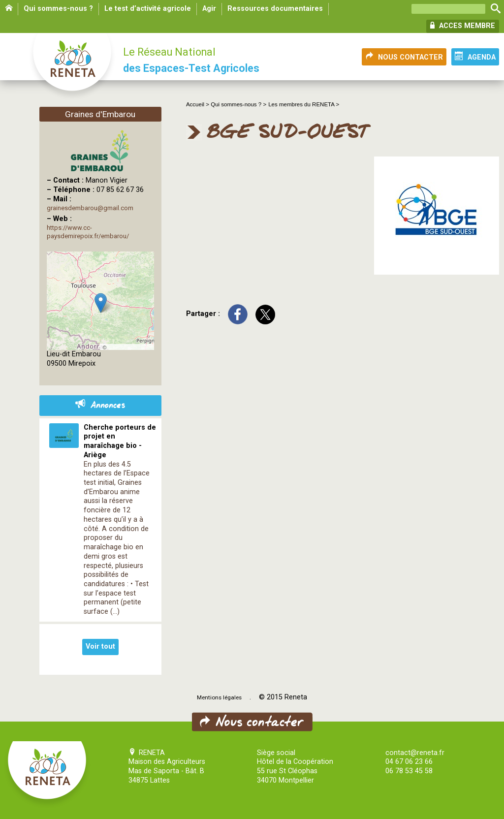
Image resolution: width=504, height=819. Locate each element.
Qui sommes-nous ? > (238, 104)
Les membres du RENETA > (304, 104)
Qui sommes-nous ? (58, 9)
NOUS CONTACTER (404, 57)
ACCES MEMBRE (463, 26)
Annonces (100, 406)
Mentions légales (219, 697)
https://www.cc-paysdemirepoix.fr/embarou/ (88, 232)
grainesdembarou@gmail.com (90, 208)
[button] (101, 303)
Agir (209, 9)
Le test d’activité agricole (148, 9)
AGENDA (475, 57)
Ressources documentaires (275, 9)
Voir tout (100, 646)
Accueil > (198, 104)
